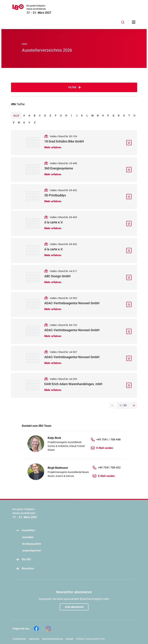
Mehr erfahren (53, 147)
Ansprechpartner (32, 551)
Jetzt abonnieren (74, 607)
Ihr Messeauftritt (32, 544)
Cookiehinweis (19, 639)
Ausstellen (25, 530)
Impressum (34, 639)
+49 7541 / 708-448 (109, 440)
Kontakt (69, 639)
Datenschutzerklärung (52, 639)
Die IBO (23, 560)
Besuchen (25, 569)
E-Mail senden (105, 448)
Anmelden (28, 537)
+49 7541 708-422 (109, 468)
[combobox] (123, 22)
